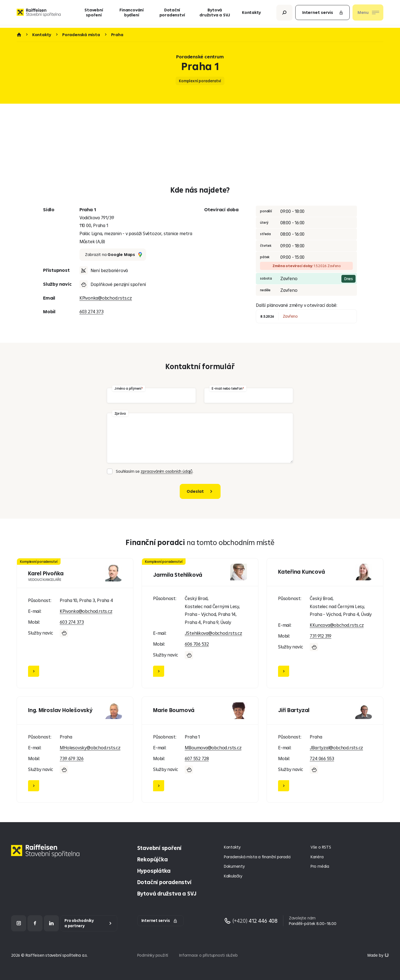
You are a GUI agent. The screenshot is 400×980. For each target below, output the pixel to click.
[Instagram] (19, 923)
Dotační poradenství (172, 14)
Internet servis (323, 14)
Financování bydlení (132, 14)
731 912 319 (321, 636)
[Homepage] (47, 855)
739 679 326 (72, 758)
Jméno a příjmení (128, 388)
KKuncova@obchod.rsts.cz (337, 625)
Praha (117, 35)
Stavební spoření (94, 14)
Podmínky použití (153, 955)
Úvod (19, 35)
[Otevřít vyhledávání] (284, 14)
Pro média (320, 866)
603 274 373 (92, 311)
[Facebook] (35, 923)
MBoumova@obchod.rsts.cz (213, 748)
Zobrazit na (113, 255)
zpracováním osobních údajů (166, 471)
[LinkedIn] (51, 923)
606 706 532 (197, 644)
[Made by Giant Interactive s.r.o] (378, 955)
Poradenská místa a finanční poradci (257, 857)
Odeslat (195, 491)
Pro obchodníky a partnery (79, 923)
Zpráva (120, 413)
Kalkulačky (233, 876)
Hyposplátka (154, 871)
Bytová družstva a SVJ (215, 14)
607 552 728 (197, 758)
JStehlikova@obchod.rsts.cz (213, 633)
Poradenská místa (81, 35)
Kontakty (251, 14)
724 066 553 (322, 758)
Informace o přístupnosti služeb (208, 955)
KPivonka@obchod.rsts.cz (106, 298)
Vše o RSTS (321, 847)
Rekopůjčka (152, 859)
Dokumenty (234, 866)
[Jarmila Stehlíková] (200, 623)
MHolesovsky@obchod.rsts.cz (90, 748)
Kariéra (317, 857)
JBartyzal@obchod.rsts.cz (336, 748)
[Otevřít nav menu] (368, 14)
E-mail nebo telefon (227, 388)
